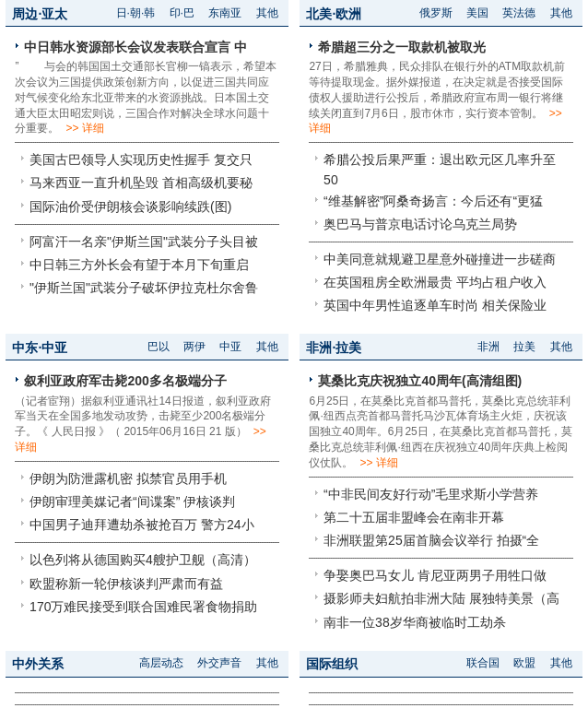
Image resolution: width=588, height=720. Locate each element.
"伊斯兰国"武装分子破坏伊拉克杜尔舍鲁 (144, 288)
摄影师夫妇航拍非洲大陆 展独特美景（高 (441, 598)
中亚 (230, 347)
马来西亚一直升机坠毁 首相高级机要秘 (141, 183)
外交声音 (219, 663)
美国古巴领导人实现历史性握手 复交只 (141, 159)
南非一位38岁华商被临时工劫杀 (415, 622)
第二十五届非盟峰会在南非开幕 (414, 517)
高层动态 (161, 663)
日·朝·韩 (136, 13)
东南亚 (225, 13)
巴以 (159, 347)
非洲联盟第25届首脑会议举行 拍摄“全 (431, 540)
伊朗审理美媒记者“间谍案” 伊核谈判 (132, 502)
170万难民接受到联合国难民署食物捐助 (143, 607)
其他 (267, 13)
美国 (477, 13)
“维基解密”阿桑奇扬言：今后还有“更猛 (433, 201)
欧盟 (524, 663)
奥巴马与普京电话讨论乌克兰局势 (420, 224)
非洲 (488, 347)
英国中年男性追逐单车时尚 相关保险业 (435, 305)
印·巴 (182, 13)
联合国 (483, 663)
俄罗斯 (436, 13)
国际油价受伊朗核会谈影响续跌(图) (130, 207)
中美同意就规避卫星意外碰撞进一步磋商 (440, 259)
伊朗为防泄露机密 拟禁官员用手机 (128, 478)
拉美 (524, 347)
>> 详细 (84, 128)
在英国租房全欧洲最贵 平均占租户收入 (435, 282)
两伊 (194, 347)
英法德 (519, 13)
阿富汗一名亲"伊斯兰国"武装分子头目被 (144, 242)
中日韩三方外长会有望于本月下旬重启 (139, 265)
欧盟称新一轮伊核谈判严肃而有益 (126, 584)
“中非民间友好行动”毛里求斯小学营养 (431, 494)
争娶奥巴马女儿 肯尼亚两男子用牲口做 (435, 575)
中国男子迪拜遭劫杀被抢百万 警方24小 (141, 525)
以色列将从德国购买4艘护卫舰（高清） (143, 560)
